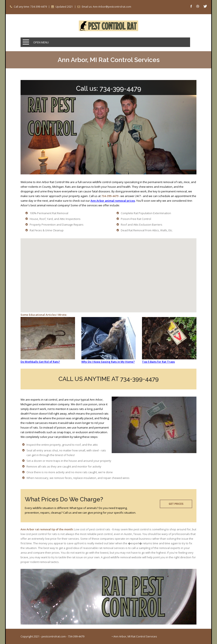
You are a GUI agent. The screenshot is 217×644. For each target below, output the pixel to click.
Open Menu (41, 42)
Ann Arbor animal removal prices (113, 201)
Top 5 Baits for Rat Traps (158, 362)
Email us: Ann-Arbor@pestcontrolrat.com (106, 7)
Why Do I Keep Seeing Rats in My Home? (108, 362)
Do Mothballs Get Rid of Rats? (40, 362)
